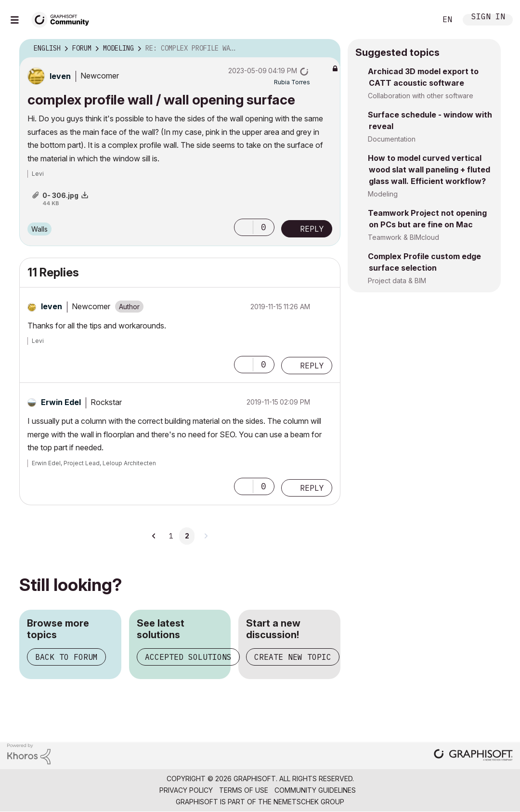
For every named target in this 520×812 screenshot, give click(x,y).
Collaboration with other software (421, 96)
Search (418, 20)
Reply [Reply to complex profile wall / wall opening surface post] (312, 229)
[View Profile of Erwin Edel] (61, 402)
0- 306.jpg (60, 195)
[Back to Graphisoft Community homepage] (64, 19)
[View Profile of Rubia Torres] (292, 82)
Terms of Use (244, 790)
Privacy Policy (186, 790)
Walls (39, 229)
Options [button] (327, 49)
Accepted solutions (188, 657)
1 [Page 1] (171, 536)
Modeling (383, 194)
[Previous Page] (154, 536)
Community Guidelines (315, 790)
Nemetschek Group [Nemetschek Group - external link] (309, 802)
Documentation (392, 139)
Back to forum (66, 657)
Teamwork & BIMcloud (403, 237)
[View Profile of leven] (60, 76)
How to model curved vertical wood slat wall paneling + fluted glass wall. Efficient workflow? (429, 170)
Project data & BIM (397, 281)
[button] (244, 227)
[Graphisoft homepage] (473, 756)
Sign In (488, 18)
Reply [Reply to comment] (312, 366)
